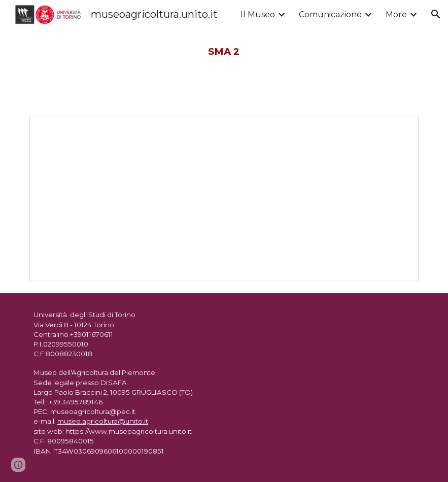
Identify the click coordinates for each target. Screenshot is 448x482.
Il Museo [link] (258, 14)
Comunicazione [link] (330, 14)
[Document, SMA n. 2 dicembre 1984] (224, 198)
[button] (436, 14)
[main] (224, 52)
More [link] (396, 14)
